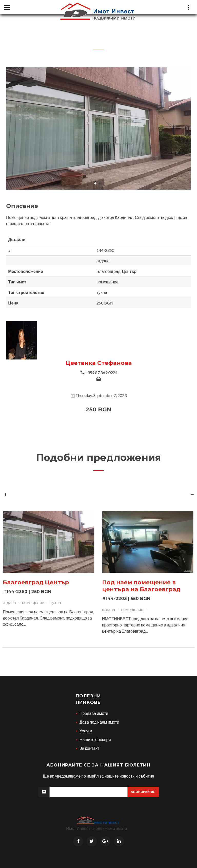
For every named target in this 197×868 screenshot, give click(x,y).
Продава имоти (94, 713)
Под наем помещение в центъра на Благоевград (141, 586)
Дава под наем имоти (99, 722)
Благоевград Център (36, 582)
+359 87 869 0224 (101, 372)
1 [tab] (99, 496)
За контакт (89, 748)
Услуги (86, 731)
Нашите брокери (95, 739)
